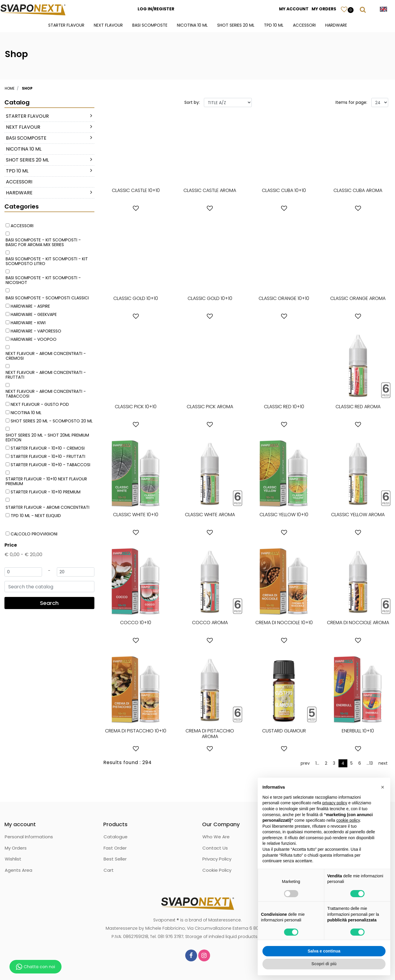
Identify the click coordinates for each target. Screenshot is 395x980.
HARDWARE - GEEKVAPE (34, 314)
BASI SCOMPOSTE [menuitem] (150, 25)
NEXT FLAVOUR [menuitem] (108, 25)
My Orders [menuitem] (16, 848)
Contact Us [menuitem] (215, 848)
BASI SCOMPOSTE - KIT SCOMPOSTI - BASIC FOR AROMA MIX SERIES (43, 242)
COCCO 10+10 (136, 623)
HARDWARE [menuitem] (336, 25)
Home (10, 88)
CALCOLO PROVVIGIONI (34, 534)
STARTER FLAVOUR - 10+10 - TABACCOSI (50, 465)
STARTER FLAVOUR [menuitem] (66, 25)
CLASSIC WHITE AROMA (210, 515)
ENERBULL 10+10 (358, 731)
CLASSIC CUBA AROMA (358, 190)
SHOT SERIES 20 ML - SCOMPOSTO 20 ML (52, 421)
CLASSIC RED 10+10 (284, 407)
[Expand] (91, 116)
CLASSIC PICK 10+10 (136, 407)
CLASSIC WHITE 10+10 (136, 515)
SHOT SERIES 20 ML (27, 160)
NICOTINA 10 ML (24, 149)
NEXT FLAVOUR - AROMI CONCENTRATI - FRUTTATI (46, 375)
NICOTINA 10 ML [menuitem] (192, 25)
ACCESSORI (19, 182)
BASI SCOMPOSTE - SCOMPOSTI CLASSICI (47, 298)
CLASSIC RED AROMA (358, 407)
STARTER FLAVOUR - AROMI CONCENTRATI (47, 507)
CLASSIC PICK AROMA (210, 407)
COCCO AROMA (210, 623)
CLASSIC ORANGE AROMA (358, 298)
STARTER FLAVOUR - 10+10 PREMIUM (46, 492)
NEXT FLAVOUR (23, 127)
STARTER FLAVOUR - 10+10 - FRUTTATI (48, 456)
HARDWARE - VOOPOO (34, 339)
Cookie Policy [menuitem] (217, 870)
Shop (27, 88)
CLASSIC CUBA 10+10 (284, 190)
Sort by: (192, 102)
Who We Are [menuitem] (216, 837)
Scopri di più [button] (324, 964)
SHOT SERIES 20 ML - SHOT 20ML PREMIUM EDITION (47, 437)
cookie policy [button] (348, 820)
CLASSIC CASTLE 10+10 (136, 190)
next (383, 763)
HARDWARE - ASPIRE (30, 306)
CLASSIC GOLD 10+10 (136, 298)
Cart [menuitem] (109, 870)
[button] (49, 603)
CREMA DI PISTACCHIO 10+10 (136, 731)
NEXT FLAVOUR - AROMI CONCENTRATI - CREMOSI (46, 356)
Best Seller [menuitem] (115, 859)
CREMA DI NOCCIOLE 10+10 (284, 623)
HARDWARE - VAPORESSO (36, 331)
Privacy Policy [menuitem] (217, 859)
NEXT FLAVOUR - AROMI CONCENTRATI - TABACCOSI (46, 394)
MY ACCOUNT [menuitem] (294, 9)
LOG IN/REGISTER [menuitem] (156, 9)
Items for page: (351, 102)
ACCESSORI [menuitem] (304, 25)
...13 (370, 763)
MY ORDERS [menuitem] (324, 9)
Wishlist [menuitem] (13, 859)
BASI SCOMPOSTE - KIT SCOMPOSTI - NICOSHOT (43, 280)
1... (317, 763)
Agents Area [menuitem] (18, 870)
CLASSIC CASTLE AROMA (210, 190)
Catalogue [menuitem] (116, 837)
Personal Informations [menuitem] (29, 837)
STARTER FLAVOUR (27, 116)
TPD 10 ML (17, 171)
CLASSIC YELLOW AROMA (358, 515)
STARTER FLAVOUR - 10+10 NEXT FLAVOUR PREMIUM (46, 481)
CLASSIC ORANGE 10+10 (284, 298)
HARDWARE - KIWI (28, 323)
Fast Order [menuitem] (115, 848)
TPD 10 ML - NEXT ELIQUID (36, 516)
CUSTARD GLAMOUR (284, 731)
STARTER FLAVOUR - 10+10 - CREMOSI (48, 448)
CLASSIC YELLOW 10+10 (284, 515)
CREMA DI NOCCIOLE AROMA (358, 623)
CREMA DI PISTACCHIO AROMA (210, 734)
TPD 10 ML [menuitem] (274, 25)
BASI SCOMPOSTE (26, 138)
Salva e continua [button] (324, 951)
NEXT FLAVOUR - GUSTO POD (40, 404)
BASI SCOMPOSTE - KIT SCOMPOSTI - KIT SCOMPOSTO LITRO (47, 261)
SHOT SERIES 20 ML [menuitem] (236, 25)
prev (305, 763)
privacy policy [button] (335, 803)
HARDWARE (19, 193)
